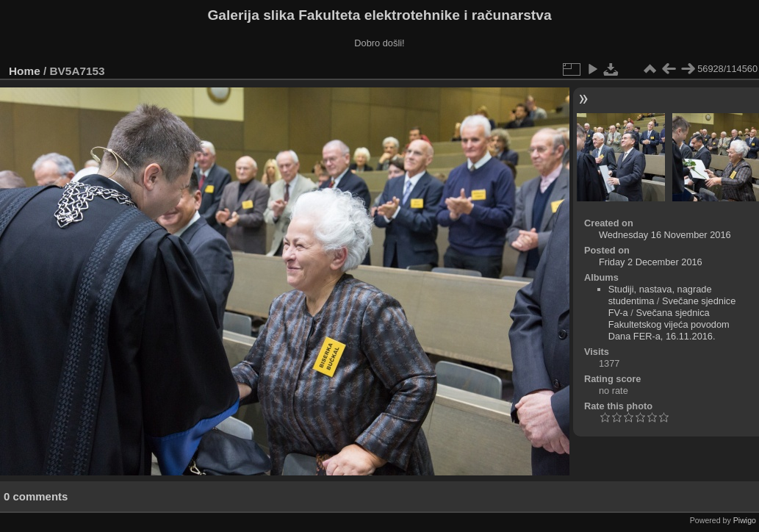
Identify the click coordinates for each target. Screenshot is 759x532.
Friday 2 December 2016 (651, 262)
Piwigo (745, 520)
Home (25, 71)
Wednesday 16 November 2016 (665, 235)
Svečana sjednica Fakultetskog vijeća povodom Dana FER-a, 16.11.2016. (669, 324)
